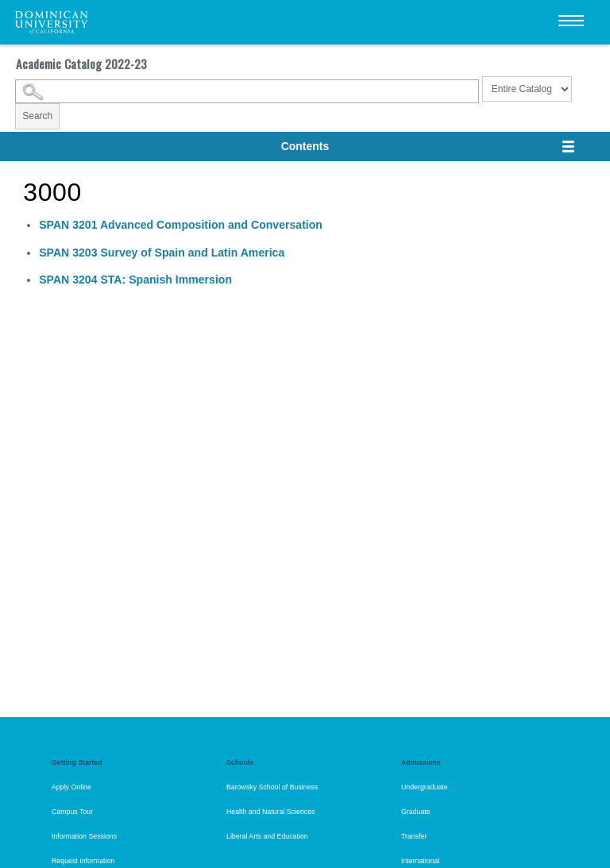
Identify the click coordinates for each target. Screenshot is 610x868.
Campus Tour (72, 812)
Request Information (83, 861)
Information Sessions (84, 836)
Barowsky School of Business (272, 787)
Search (37, 116)
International (420, 861)
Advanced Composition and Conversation (181, 225)
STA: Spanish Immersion (135, 280)
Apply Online (71, 787)
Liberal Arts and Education (267, 836)
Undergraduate (425, 787)
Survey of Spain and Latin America (162, 253)
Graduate (416, 812)
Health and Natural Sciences (271, 812)
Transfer (414, 836)
